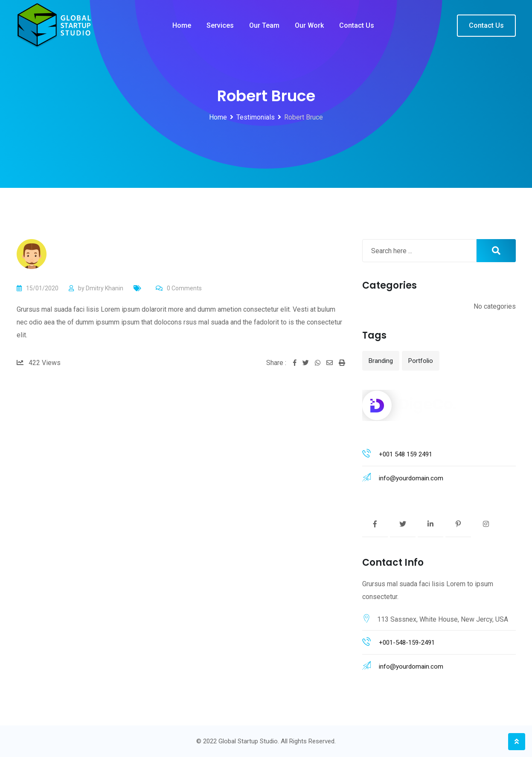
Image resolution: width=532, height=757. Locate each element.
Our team (264, 25)
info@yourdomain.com (411, 478)
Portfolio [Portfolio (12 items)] (421, 361)
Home (182, 25)
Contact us (357, 25)
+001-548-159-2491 (407, 643)
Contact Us (486, 25)
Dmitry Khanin (105, 288)
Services (220, 25)
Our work (309, 25)
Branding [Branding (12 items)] (381, 361)
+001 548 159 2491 (406, 454)
